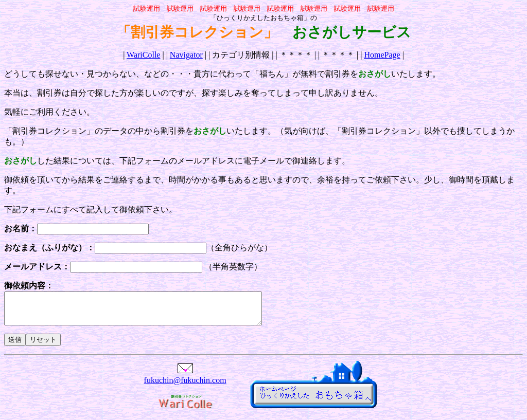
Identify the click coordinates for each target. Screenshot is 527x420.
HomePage (382, 55)
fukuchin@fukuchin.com (185, 386)
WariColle (143, 55)
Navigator (186, 55)
